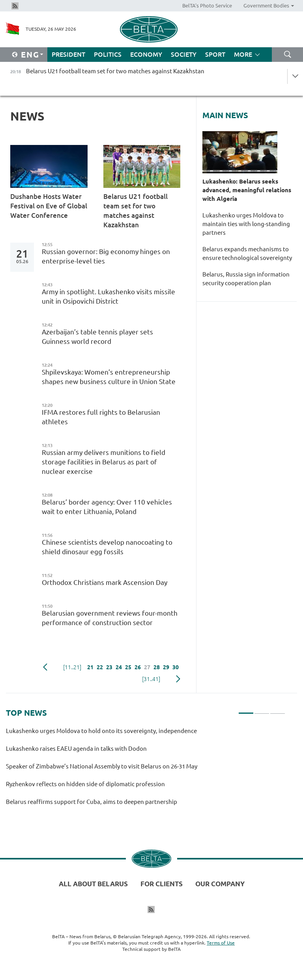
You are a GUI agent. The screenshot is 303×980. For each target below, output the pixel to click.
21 (90, 667)
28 (157, 667)
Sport (215, 54)
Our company (220, 884)
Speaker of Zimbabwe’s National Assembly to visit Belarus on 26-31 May (102, 766)
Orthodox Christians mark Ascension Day (105, 582)
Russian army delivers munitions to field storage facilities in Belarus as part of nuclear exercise (104, 462)
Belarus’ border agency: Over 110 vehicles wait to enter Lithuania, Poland (107, 507)
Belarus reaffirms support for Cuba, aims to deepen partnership (92, 802)
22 (100, 667)
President (68, 54)
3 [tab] (278, 710)
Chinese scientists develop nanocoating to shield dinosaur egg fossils (107, 547)
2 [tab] (262, 710)
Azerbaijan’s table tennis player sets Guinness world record (97, 337)
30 (176, 667)
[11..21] (72, 667)
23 (109, 667)
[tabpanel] (146, 770)
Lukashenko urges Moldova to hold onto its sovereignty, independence (101, 731)
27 (147, 667)
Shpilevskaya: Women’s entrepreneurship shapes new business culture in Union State (109, 377)
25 (128, 667)
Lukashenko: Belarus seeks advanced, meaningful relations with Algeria (247, 190)
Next (178, 679)
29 (166, 667)
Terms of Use (221, 943)
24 (119, 667)
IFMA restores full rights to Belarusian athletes (101, 417)
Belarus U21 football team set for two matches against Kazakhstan (136, 211)
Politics (108, 54)
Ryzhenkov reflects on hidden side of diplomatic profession (87, 784)
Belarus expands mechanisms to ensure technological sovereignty (247, 253)
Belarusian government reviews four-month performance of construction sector (110, 618)
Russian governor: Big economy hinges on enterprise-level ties (106, 256)
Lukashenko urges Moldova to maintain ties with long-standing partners (246, 224)
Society (184, 54)
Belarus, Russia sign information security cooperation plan (246, 279)
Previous (45, 667)
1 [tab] (246, 710)
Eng (30, 55)
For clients (162, 884)
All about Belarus (93, 884)
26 (138, 667)
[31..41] (151, 679)
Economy (146, 54)
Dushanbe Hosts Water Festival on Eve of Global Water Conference (49, 206)
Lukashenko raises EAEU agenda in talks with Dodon (76, 749)
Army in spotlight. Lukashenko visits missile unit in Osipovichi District (108, 296)
